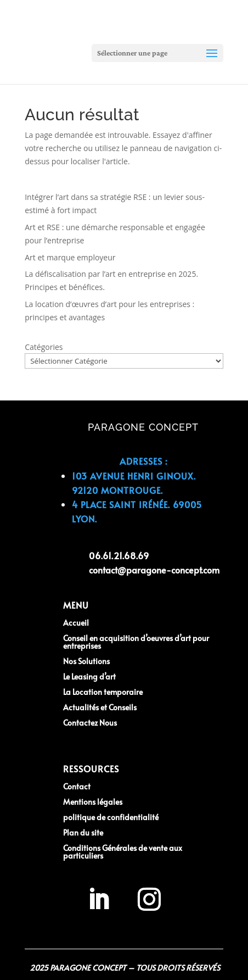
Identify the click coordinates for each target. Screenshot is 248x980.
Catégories (44, 347)
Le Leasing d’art (89, 676)
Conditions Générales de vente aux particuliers (123, 852)
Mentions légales (93, 802)
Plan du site (83, 833)
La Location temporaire (103, 692)
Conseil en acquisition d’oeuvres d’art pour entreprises (136, 642)
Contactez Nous (90, 723)
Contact (77, 786)
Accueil (76, 623)
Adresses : (143, 461)
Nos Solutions (86, 661)
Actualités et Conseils (100, 707)
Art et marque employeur (70, 257)
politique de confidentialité (111, 817)
